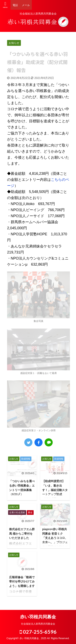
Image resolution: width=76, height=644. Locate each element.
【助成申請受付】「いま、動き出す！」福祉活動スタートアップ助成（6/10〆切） (55, 490)
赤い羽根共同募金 (38, 617)
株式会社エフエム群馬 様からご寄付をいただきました (22, 534)
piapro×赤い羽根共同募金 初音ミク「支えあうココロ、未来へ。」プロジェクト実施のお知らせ (55, 538)
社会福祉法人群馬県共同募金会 (38, 624)
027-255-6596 (38, 632)
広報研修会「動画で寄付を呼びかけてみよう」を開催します (22, 582)
